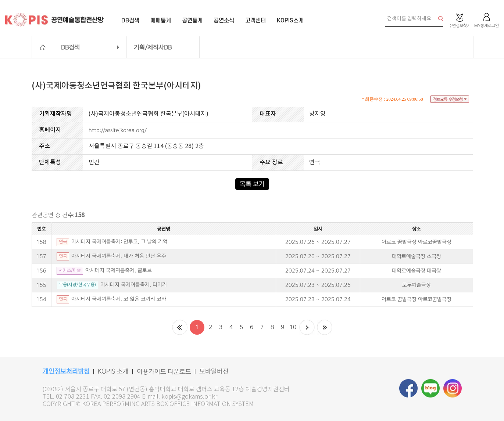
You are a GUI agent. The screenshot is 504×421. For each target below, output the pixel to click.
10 (293, 327)
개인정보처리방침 (66, 371)
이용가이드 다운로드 (164, 372)
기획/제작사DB (153, 47)
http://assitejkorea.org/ (118, 130)
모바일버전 (214, 371)
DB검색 (70, 47)
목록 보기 (252, 184)
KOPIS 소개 (113, 371)
